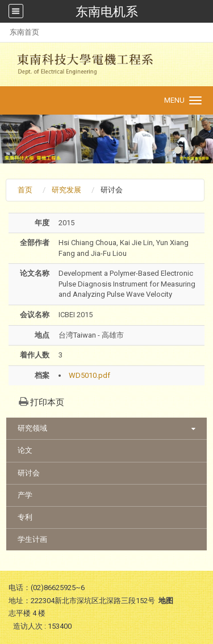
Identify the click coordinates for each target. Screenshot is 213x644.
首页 (25, 190)
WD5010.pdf (89, 375)
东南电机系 (107, 11)
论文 (25, 450)
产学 (25, 495)
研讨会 (29, 473)
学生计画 (32, 539)
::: (4, 32)
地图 (166, 601)
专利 (25, 517)
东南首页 (24, 32)
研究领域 (32, 428)
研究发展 (66, 190)
